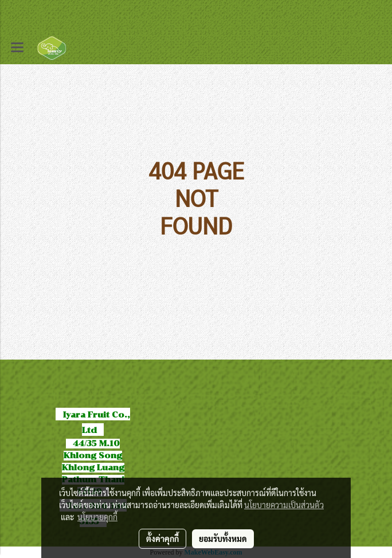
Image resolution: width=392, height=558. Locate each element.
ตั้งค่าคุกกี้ (162, 539)
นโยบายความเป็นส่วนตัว (284, 505)
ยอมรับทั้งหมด (223, 539)
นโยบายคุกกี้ (97, 517)
